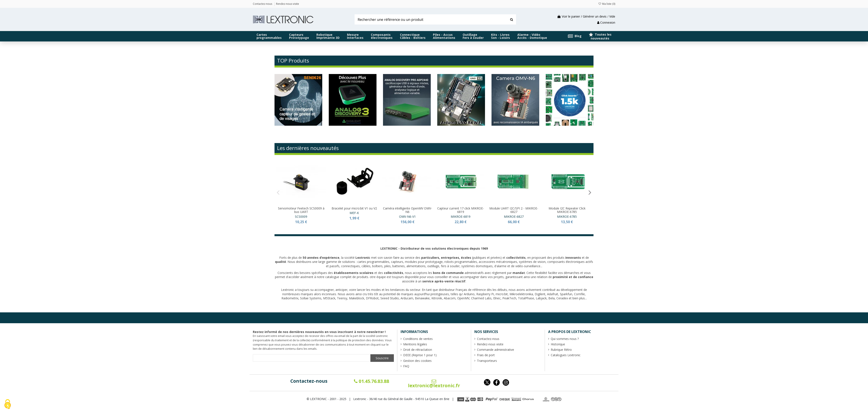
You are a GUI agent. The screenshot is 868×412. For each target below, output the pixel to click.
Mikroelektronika (521, 294)
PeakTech (509, 298)
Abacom (450, 298)
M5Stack (329, 298)
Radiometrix (290, 298)
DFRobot (372, 298)
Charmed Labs (481, 298)
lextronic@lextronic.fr (434, 384)
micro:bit (502, 294)
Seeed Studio (390, 298)
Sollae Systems (311, 298)
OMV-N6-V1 (407, 217)
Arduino (469, 294)
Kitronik (437, 298)
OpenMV (463, 298)
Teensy (342, 298)
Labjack (541, 298)
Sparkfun (566, 294)
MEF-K (354, 213)
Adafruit (553, 294)
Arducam (407, 298)
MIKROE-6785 (567, 217)
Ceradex (562, 298)
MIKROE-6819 (461, 217)
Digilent (540, 294)
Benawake (422, 298)
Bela (552, 298)
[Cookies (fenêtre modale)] (8, 405)
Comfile (579, 294)
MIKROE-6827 (514, 217)
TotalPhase (526, 298)
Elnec (497, 298)
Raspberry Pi (485, 294)
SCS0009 (301, 217)
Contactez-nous (309, 381)
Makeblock (357, 298)
